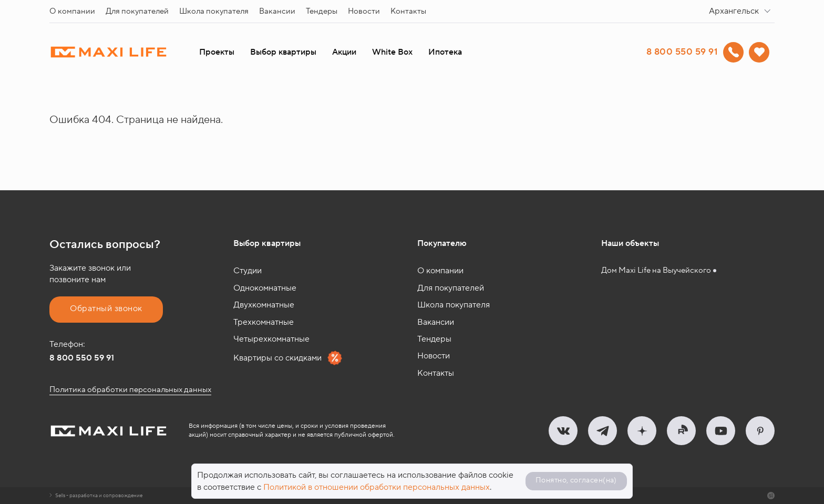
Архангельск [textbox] (734, 11)
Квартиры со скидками (288, 358)
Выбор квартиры (283, 52)
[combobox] (742, 12)
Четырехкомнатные (271, 339)
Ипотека (445, 52)
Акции (344, 52)
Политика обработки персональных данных (130, 390)
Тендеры (322, 11)
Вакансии (277, 11)
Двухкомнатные (264, 305)
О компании (72, 11)
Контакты (408, 11)
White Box (392, 52)
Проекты (217, 52)
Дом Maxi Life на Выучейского (656, 270)
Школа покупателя (214, 11)
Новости (364, 11)
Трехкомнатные (264, 322)
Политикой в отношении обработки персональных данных (377, 487)
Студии (248, 271)
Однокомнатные (265, 288)
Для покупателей (137, 11)
